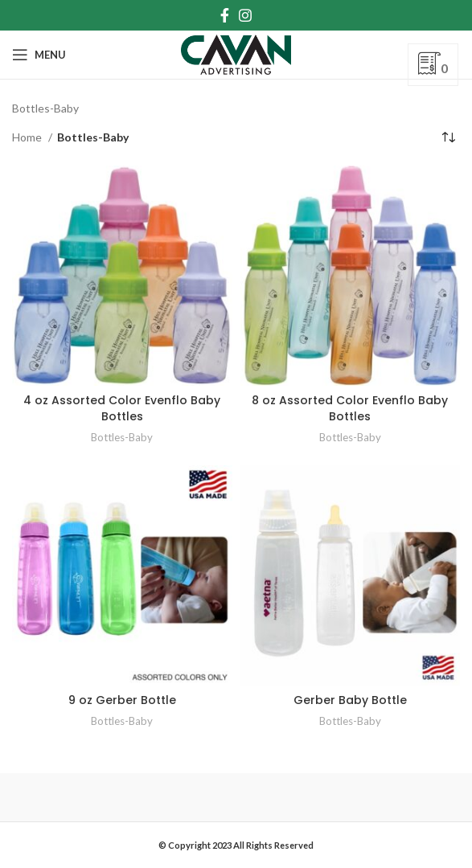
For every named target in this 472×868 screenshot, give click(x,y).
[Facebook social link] (225, 15)
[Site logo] (236, 53)
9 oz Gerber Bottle (122, 700)
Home (28, 137)
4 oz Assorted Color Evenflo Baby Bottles (122, 408)
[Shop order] (448, 137)
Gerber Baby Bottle (350, 700)
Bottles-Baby (122, 437)
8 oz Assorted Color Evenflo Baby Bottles (350, 408)
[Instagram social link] (245, 15)
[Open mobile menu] (39, 55)
